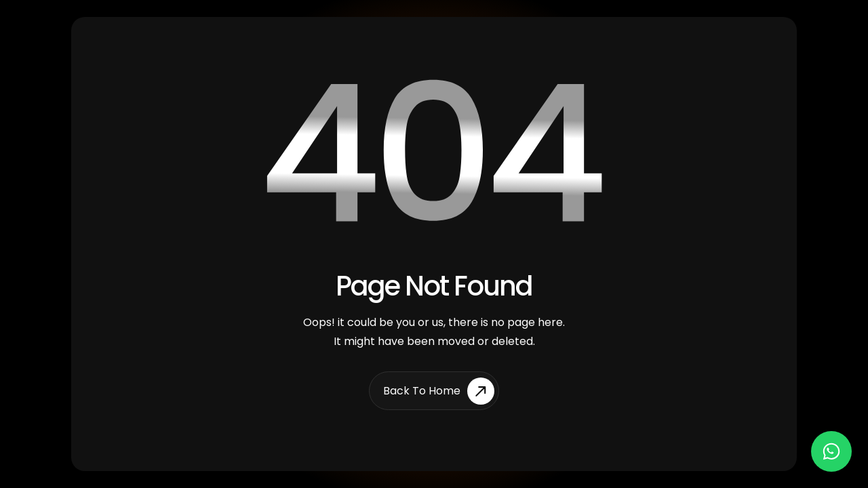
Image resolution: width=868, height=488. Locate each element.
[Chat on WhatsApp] (831, 451)
